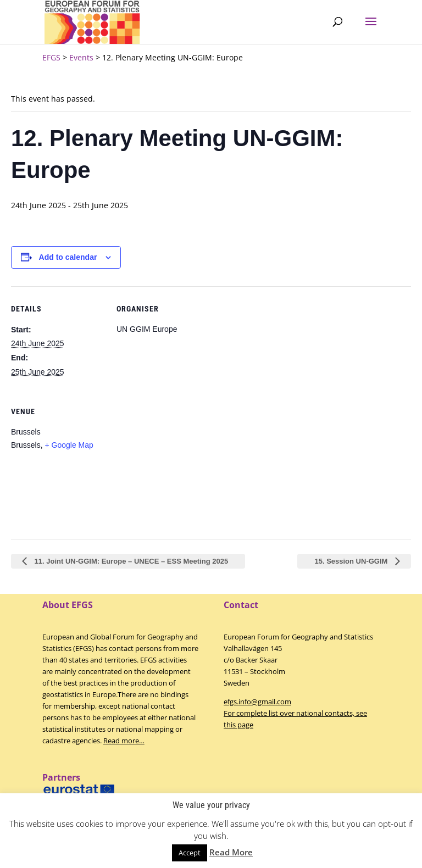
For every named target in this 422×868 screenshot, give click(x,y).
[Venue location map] (174, 464)
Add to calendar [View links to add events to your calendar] (68, 257)
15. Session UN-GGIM (352, 561)
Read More (231, 852)
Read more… (124, 741)
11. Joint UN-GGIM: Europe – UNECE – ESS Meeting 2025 (130, 561)
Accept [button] (190, 853)
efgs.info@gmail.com (257, 702)
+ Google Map (69, 445)
